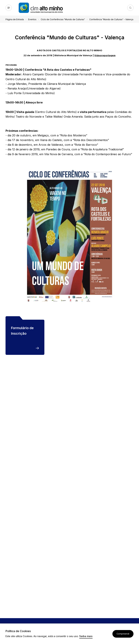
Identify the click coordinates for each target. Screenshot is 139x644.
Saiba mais (86, 636)
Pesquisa (130, 8)
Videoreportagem (105, 55)
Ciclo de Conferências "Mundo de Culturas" (63, 19)
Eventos (32, 19)
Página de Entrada (15, 19)
